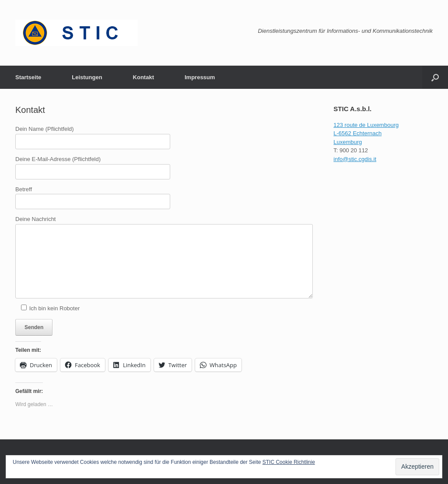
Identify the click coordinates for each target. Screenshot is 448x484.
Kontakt (143, 77)
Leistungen (87, 77)
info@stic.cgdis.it (355, 159)
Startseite (28, 77)
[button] (435, 77)
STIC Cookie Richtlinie (289, 462)
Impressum (200, 77)
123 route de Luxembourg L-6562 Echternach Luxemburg (366, 133)
